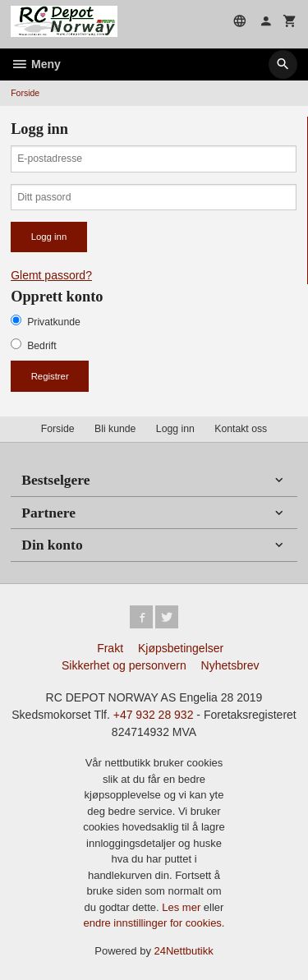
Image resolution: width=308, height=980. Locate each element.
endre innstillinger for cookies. (154, 923)
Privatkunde (54, 322)
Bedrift (41, 346)
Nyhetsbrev (230, 665)
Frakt (110, 648)
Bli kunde (115, 429)
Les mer (183, 907)
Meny (36, 64)
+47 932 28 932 (154, 715)
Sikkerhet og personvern (124, 665)
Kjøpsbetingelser (181, 648)
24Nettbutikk (184, 951)
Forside (25, 93)
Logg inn (175, 429)
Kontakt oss (241, 429)
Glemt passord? (51, 275)
